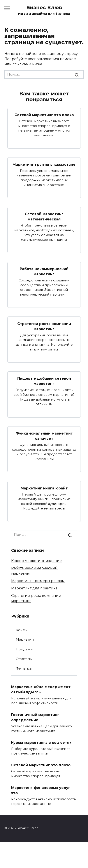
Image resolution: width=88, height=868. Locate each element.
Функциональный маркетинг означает (44, 436)
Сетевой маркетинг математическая (44, 217)
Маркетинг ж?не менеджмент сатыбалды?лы (41, 689)
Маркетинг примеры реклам (38, 581)
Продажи (24, 649)
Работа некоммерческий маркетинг (44, 272)
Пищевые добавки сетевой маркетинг (44, 381)
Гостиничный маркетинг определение (35, 717)
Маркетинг (26, 639)
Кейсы (22, 630)
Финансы (24, 668)
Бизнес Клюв (44, 7)
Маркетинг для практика (34, 588)
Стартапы (24, 659)
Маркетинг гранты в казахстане (44, 164)
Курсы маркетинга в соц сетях (41, 742)
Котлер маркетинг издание (36, 561)
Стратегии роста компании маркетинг (44, 326)
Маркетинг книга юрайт (44, 488)
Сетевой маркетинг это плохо (44, 115)
